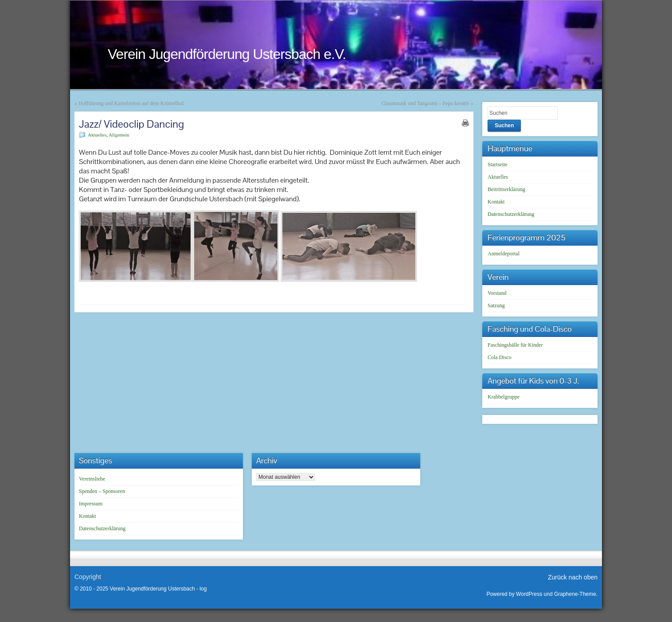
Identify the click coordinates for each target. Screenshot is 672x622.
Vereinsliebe (92, 479)
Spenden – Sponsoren (102, 491)
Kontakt (496, 202)
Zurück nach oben (573, 577)
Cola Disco (500, 357)
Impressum (91, 504)
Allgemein (119, 135)
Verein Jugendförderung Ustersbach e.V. (227, 54)
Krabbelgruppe (504, 397)
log (203, 589)
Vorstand (497, 293)
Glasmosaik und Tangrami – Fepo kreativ (425, 103)
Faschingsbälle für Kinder (515, 345)
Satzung (496, 305)
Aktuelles (97, 135)
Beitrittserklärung (506, 189)
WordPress (529, 594)
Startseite (498, 164)
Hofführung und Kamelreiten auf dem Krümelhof (131, 103)
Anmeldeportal (504, 254)
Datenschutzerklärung (511, 214)
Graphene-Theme (575, 594)
